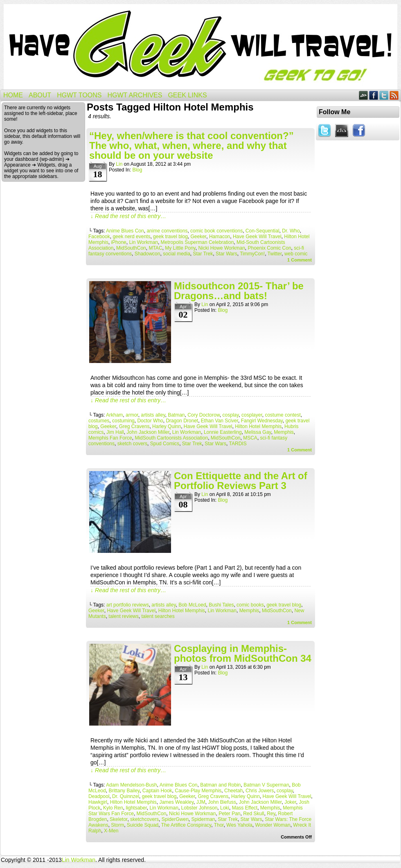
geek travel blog (170, 237)
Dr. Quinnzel (126, 796)
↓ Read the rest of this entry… (128, 216)
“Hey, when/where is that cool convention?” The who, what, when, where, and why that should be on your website (191, 145)
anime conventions (167, 231)
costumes (99, 421)
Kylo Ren (113, 808)
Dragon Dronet (182, 421)
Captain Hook (157, 791)
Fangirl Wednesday (262, 421)
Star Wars (226, 254)
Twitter (384, 95)
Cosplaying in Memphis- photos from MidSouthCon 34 (243, 653)
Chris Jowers (260, 791)
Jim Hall (115, 432)
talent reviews (123, 616)
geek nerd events (131, 237)
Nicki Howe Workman (221, 248)
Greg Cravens (134, 426)
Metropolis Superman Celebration (197, 242)
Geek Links (187, 95)
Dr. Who (291, 231)
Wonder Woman (273, 825)
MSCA (250, 438)
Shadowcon (148, 254)
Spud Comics (165, 444)
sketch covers (132, 444)
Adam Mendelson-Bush (132, 785)
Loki (225, 808)
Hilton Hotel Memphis (258, 426)
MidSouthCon (131, 248)
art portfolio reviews (128, 605)
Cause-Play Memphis (198, 791)
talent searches (158, 616)
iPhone (118, 242)
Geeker (199, 237)
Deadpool (99, 796)
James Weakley (176, 802)
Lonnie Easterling (223, 432)
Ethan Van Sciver (220, 421)
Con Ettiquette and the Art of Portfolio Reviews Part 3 (241, 481)
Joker (290, 802)
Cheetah (233, 791)
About (40, 95)
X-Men (111, 831)
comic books (250, 605)
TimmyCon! (252, 254)
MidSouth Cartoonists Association (171, 438)
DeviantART (364, 95)
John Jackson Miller (148, 432)
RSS (394, 95)
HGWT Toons (79, 95)
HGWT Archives (135, 95)
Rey (271, 814)
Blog (137, 170)
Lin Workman (143, 242)
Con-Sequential (262, 231)
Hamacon (220, 237)
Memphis (284, 432)
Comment (300, 260)
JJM (201, 802)
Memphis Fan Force (110, 438)
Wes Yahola (239, 825)
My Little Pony (180, 248)
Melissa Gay (258, 432)
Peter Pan (229, 814)
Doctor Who (150, 421)
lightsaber (136, 808)
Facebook (374, 95)
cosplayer (252, 415)
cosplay (231, 415)
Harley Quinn (167, 426)
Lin (119, 164)
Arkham (114, 415)
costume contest (283, 415)
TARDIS (238, 444)
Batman (176, 415)
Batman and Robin (220, 785)
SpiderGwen (175, 819)
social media (177, 254)
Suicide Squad (143, 825)
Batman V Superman (266, 785)
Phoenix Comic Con (270, 248)
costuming (123, 421)
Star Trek (203, 254)
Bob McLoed (192, 605)
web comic (296, 254)
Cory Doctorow (204, 415)
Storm (117, 825)
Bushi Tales (221, 605)
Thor (219, 825)
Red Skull (253, 814)
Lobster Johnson (199, 808)
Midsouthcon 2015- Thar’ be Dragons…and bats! (239, 291)
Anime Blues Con (125, 231)
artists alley (153, 415)
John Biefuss (222, 802)
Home (13, 95)
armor (132, 415)
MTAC (155, 248)
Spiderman (203, 819)
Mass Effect (245, 808)
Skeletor (118, 819)
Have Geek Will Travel (200, 47)
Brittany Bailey (124, 791)
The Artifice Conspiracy (186, 825)
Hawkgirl (98, 802)
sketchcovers (144, 819)
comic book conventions (216, 231)
